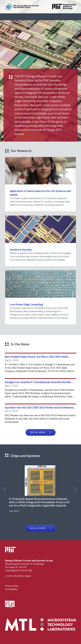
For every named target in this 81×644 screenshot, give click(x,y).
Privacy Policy (12, 586)
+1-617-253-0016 (14, 576)
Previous (7, 494)
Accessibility (11, 589)
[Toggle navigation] (75, 17)
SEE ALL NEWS (41, 437)
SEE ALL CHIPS (41, 531)
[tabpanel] (42, 492)
